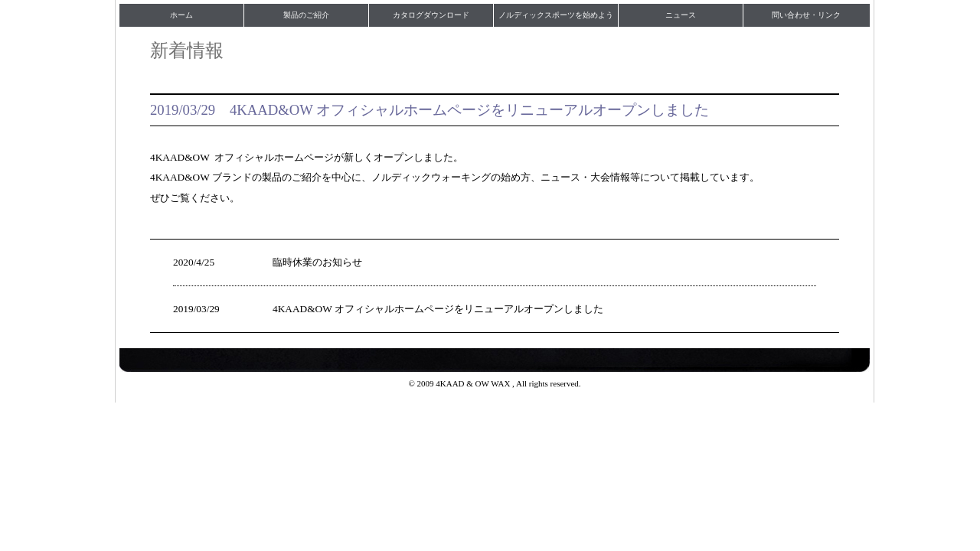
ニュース (681, 15)
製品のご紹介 (306, 15)
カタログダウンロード (431, 15)
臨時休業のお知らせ (317, 262)
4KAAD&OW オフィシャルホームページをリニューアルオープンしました (438, 309)
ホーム (181, 15)
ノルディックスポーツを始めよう (556, 15)
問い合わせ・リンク (806, 15)
